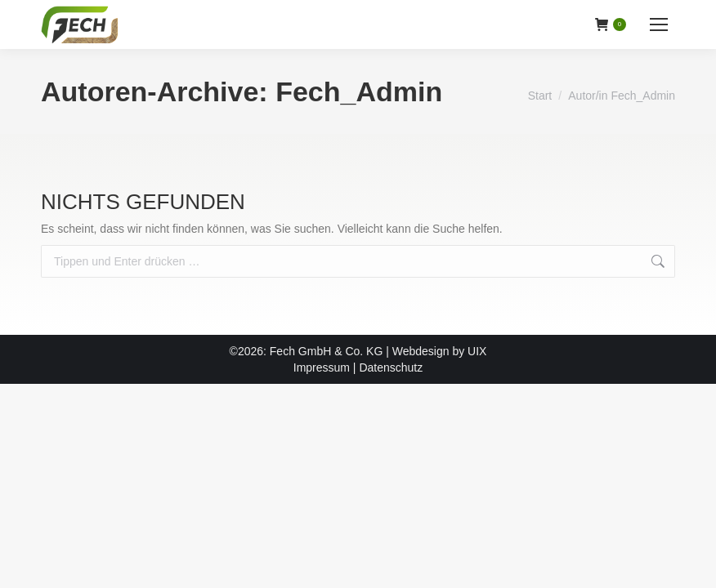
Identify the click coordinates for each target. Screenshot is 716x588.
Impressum (322, 367)
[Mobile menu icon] (659, 24)
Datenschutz (391, 367)
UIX (477, 351)
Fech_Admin (359, 91)
